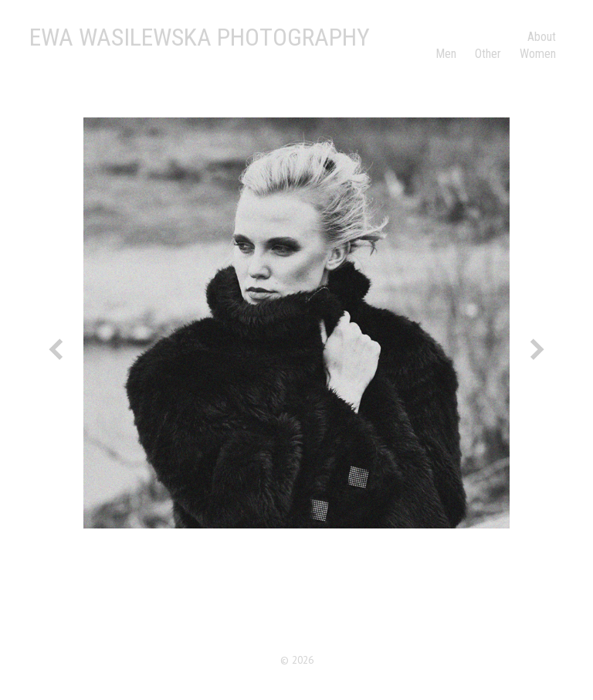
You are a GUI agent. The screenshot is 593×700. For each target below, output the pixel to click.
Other (488, 54)
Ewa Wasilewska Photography (200, 37)
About (542, 37)
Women (538, 54)
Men (446, 54)
